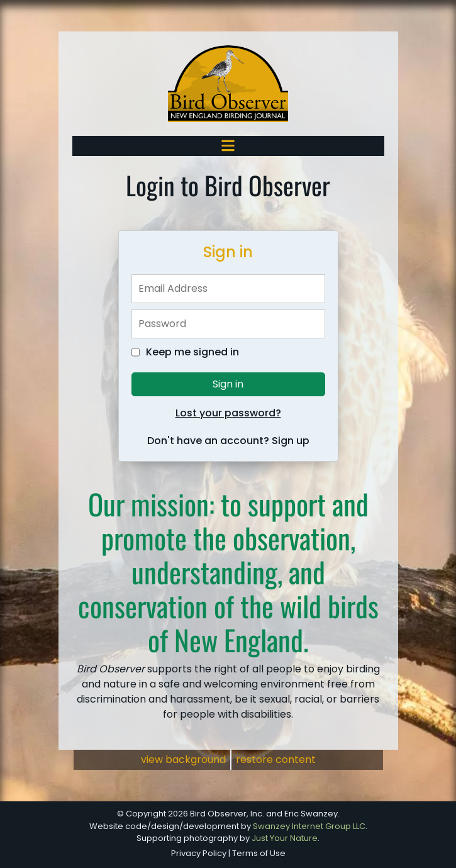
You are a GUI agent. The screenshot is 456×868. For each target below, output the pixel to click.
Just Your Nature (285, 838)
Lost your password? (228, 413)
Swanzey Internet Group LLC (309, 826)
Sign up (291, 441)
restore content (276, 759)
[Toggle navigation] (228, 146)
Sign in (228, 384)
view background (183, 759)
